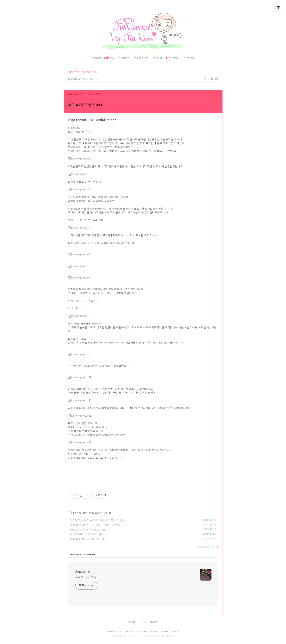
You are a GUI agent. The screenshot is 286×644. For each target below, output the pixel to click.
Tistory (170, 636)
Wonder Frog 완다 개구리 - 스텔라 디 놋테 (95, 525)
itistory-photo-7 (79, 277)
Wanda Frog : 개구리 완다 (86, 539)
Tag (110, 58)
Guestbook (158, 58)
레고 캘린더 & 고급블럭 (84, 534)
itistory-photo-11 (80, 400)
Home (97, 58)
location (141, 631)
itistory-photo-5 (79, 254)
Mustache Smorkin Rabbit (85, 529)
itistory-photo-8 (79, 316)
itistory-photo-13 (80, 442)
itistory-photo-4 (79, 227)
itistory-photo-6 (79, 266)
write (176, 631)
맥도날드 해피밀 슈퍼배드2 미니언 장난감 (94, 520)
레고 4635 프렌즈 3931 (82, 79)
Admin (174, 58)
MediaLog (124, 58)
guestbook (154, 631)
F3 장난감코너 (95, 94)
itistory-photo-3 (79, 189)
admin (165, 631)
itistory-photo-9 (79, 354)
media (129, 631)
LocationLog (141, 58)
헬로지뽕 (117, 636)
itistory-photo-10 (80, 377)
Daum (149, 636)
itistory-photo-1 (79, 158)
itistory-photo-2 (79, 174)
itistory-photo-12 (80, 415)
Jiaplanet (143, 10)
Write (189, 58)
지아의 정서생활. (86, 577)
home (110, 631)
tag (119, 631)
